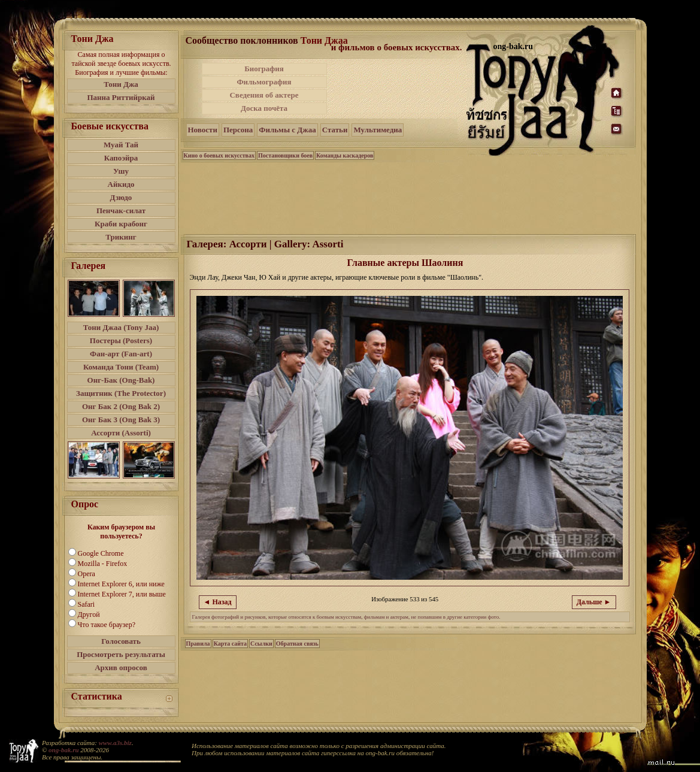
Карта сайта (230, 644)
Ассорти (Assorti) (121, 433)
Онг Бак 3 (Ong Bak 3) (121, 420)
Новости (203, 130)
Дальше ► (594, 602)
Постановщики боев (285, 155)
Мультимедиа (378, 130)
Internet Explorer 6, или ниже (121, 584)
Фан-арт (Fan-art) (121, 354)
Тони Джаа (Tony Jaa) (121, 327)
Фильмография (264, 82)
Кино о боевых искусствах (219, 155)
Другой (89, 614)
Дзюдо (121, 197)
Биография (264, 69)
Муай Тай (121, 145)
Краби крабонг (121, 224)
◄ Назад (218, 602)
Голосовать (121, 641)
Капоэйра (121, 158)
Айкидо (121, 184)
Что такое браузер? (107, 625)
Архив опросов (121, 667)
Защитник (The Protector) (121, 393)
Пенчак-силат (121, 211)
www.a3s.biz (115, 743)
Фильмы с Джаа (287, 130)
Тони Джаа (324, 40)
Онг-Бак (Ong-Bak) (121, 380)
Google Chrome (101, 553)
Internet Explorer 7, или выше (122, 594)
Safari (87, 604)
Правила (198, 644)
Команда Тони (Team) (121, 367)
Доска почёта (264, 108)
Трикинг (121, 237)
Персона (238, 130)
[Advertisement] (398, 89)
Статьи (335, 130)
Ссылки (261, 644)
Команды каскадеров (345, 155)
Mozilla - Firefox (103, 564)
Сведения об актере (264, 95)
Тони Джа (121, 84)
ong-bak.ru (63, 750)
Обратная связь (297, 644)
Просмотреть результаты (121, 654)
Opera (87, 574)
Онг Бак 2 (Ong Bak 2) (121, 406)
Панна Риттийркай (121, 97)
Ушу (121, 171)
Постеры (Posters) (121, 340)
